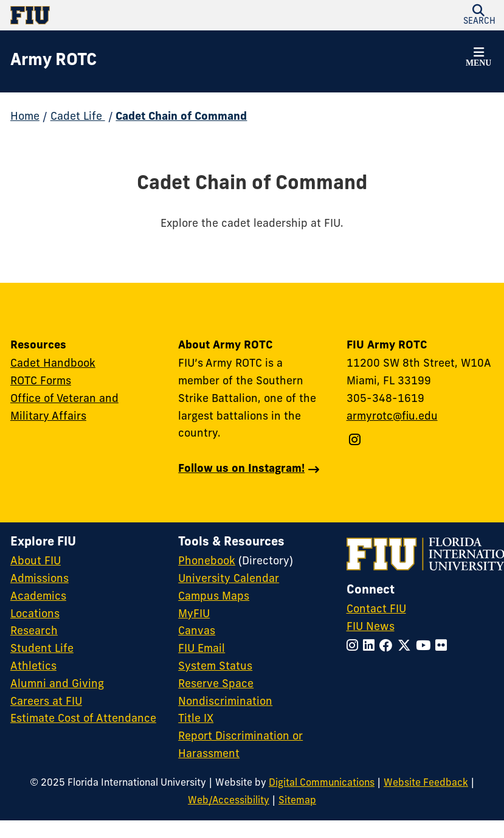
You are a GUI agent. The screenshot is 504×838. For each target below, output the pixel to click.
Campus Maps (214, 597)
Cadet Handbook (53, 364)
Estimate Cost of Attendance (83, 719)
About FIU (36, 562)
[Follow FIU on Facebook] (388, 647)
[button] (478, 59)
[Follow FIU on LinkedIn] (371, 647)
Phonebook (207, 562)
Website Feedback (426, 783)
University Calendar (229, 579)
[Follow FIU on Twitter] (407, 647)
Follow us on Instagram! (241, 469)
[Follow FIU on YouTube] (426, 647)
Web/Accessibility (229, 801)
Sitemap (297, 801)
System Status (215, 667)
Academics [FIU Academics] (38, 597)
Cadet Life (78, 117)
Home (25, 117)
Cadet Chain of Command (181, 117)
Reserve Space (216, 684)
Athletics (33, 667)
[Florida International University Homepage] (131, 15)
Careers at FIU (46, 702)
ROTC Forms (41, 382)
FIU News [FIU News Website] (371, 627)
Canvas (197, 632)
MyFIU (194, 615)
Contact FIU (376, 610)
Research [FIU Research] (34, 632)
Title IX (196, 719)
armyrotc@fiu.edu (392, 417)
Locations (35, 615)
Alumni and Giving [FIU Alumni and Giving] (57, 684)
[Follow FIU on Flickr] (444, 647)
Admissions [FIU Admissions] (40, 579)
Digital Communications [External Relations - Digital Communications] (322, 783)
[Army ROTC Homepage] (54, 61)
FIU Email (202, 649)
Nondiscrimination (225, 702)
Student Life (42, 649)
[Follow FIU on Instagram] (355, 647)
